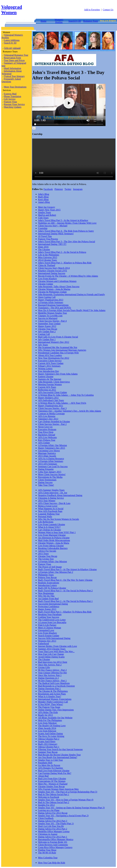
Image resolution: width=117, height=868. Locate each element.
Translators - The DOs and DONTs (55, 308)
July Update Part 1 (47, 339)
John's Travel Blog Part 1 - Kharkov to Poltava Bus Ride (65, 263)
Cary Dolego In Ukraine (49, 530)
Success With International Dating (54, 638)
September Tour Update (49, 324)
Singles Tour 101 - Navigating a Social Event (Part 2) (63, 816)
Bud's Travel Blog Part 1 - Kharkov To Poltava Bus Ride (65, 612)
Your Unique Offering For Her (52, 673)
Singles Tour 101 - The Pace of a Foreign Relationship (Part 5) (68, 792)
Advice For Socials (47, 551)
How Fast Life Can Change (51, 654)
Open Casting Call (47, 297)
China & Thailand (47, 265)
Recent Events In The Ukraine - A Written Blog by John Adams (68, 276)
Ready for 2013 (45, 715)
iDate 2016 (43, 247)
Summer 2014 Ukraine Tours (52, 649)
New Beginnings (46, 593)
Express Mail (10, 94)
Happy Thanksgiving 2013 (51, 300)
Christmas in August (48, 834)
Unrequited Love (46, 630)
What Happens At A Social (51, 509)
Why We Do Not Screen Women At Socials (58, 519)
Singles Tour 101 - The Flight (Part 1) (56, 824)
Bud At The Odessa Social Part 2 (54, 802)
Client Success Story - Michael (53, 226)
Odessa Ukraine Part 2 (49, 739)
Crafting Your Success (49, 617)
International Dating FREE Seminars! (56, 234)
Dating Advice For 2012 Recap (53, 813)
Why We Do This (46, 596)
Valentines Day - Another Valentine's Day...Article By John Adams (70, 411)
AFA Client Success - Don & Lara (54, 503)
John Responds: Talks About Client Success (59, 287)
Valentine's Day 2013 (48, 419)
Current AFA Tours (47, 387)
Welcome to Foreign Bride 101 (53, 842)
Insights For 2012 (46, 805)
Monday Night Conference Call (53, 702)
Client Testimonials (47, 480)
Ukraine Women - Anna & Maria (54, 543)
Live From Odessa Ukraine (51, 546)
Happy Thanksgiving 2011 (51, 406)
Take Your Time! (46, 485)
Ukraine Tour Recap (48, 329)
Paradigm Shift (45, 763)
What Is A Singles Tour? (50, 696)
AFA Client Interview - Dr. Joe (53, 493)
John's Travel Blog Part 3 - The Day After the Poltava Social (67, 242)
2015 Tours (43, 554)
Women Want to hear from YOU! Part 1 (57, 532)
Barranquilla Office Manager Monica (56, 839)
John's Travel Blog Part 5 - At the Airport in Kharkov (63, 220)
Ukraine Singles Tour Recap (51, 786)
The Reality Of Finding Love (52, 726)
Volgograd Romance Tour (16, 55)
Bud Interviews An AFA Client (53, 662)
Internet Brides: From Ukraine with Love (58, 646)
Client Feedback (46, 818)
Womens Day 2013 (47, 641)
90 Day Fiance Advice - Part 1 (52, 681)
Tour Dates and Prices (14, 60)
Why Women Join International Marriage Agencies (62, 350)
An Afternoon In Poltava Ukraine (54, 538)
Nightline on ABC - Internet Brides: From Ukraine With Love (67, 223)
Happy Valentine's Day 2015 (52, 448)
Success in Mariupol (48, 318)
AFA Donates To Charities (51, 768)
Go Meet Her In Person (49, 765)
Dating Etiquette (46, 469)
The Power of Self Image (50, 567)
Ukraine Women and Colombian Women (57, 281)
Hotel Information (13, 68)
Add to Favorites (92, 10)
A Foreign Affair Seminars (51, 302)
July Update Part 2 (47, 332)
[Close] (34, 128)
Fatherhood (43, 644)
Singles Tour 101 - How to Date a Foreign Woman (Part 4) (66, 800)
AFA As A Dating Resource (51, 459)
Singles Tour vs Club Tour (50, 760)
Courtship (43, 228)
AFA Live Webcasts (47, 437)
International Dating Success (52, 273)
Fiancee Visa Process (48, 239)
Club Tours (43, 218)
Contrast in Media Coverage (51, 414)
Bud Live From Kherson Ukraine (54, 771)
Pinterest (59, 189)
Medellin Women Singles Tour (53, 313)
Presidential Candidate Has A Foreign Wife (58, 353)
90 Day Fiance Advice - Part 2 (52, 670)
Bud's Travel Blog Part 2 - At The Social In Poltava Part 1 (65, 601)
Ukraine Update (46, 284)
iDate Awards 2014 (47, 728)
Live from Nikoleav (47, 723)
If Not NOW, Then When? (51, 704)
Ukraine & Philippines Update (52, 292)
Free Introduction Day (49, 371)
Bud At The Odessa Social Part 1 (54, 794)
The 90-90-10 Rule (47, 853)
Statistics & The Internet (50, 379)
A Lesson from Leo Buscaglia (52, 622)
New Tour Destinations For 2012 (54, 358)
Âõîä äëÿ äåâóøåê (12, 48)
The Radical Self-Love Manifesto (54, 683)
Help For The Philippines (50, 720)
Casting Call (44, 334)
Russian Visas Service (14, 104)
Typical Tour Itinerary (14, 76)
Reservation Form (12, 58)
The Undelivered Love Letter (52, 620)
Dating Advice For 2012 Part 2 (53, 829)
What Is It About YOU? (49, 527)
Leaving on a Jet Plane (49, 810)
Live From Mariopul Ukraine (52, 535)
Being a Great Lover (48, 506)
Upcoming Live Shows (49, 451)
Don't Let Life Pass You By (51, 826)
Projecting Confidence (49, 606)
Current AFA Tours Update (51, 363)
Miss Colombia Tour (48, 858)
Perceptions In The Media (50, 477)
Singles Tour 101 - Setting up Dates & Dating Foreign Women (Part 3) (71, 808)
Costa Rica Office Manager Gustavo (55, 847)
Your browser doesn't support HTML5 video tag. (74, 159)
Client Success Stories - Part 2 (52, 424)
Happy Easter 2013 (47, 609)
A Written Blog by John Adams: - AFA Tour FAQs (62, 403)
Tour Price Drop (46, 432)
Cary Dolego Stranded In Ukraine (54, 422)
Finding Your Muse (47, 850)
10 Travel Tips (45, 236)
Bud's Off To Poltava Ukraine (52, 588)
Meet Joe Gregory (47, 207)
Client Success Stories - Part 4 (52, 321)
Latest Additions (12, 40)
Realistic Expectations (49, 583)
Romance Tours (91, 21)
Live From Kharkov (48, 279)
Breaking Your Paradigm (50, 614)
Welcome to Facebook (49, 797)
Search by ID (75, 21)
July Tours (43, 345)
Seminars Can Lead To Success (53, 466)
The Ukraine (44, 249)
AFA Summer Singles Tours (51, 490)
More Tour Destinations (15, 87)
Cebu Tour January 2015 (50, 472)
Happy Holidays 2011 (48, 398)
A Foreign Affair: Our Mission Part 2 (56, 572)
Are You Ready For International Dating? (58, 757)
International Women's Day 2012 (54, 342)
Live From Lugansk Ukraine (52, 524)
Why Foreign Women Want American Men (58, 789)
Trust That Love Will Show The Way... (56, 651)
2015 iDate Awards (47, 456)
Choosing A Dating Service (51, 498)
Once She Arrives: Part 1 (50, 675)
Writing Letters (45, 369)
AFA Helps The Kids (48, 712)
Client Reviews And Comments (53, 845)
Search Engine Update (49, 636)
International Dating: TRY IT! (52, 244)
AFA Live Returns (47, 416)
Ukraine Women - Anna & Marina (54, 289)
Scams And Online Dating (50, 734)
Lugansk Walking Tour (49, 514)
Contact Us (108, 10)
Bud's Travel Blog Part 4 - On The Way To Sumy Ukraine (65, 580)
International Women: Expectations (55, 699)
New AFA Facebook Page (50, 511)
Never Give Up (45, 427)
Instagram (78, 189)
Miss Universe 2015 (48, 257)
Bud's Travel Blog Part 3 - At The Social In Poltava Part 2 (65, 591)
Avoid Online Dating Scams (51, 657)
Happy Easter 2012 (47, 326)
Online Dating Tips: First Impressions (56, 710)
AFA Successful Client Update (53, 392)
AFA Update (44, 443)
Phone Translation (13, 96)
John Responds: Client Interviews (54, 382)
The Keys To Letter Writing (51, 736)
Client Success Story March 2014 (54, 268)
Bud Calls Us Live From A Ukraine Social (58, 337)
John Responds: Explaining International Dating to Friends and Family (71, 294)
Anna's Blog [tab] (44, 202)
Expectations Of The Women (52, 781)
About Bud (43, 776)
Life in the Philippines (49, 255)
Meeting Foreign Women (50, 384)
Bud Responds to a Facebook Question (56, 686)
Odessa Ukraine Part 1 (49, 747)
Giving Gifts (44, 667)
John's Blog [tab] (44, 194)
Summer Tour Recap (48, 752)
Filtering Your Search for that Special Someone (60, 749)
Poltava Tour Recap (47, 577)
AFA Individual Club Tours (51, 400)
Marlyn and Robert (47, 215)
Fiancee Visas (10, 102)
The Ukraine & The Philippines (53, 691)
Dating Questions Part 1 (49, 689)
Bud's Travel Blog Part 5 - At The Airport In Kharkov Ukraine (67, 569)
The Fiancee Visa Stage (49, 707)
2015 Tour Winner (47, 501)
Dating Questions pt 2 (48, 678)
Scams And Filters (47, 741)
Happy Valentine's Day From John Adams (58, 374)
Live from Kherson (47, 731)
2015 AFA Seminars (48, 464)
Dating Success (45, 482)
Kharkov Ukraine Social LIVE (53, 271)
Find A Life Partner (47, 625)
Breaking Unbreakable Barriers (53, 548)
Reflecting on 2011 (47, 390)
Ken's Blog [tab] (43, 199)
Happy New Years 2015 (49, 210)
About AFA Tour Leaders (50, 355)
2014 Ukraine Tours (47, 260)
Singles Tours (44, 212)
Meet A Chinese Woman (49, 628)
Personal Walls (45, 516)
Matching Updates (13, 107)
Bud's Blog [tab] (43, 197)
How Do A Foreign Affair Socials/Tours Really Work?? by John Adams (72, 310)
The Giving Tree (46, 559)
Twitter (68, 189)
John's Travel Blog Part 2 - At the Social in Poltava (62, 252)
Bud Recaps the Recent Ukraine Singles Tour (59, 755)
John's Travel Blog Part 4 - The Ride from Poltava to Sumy (66, 231)
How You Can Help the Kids (52, 863)
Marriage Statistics (47, 453)
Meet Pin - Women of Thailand (53, 784)
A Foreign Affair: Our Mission (52, 445)
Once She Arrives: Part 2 (50, 665)
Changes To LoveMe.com (50, 316)
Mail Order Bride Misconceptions (54, 540)
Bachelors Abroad (47, 435)
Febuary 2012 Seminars (49, 366)
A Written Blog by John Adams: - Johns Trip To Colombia (66, 395)
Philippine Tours (46, 575)
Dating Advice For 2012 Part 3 (53, 821)
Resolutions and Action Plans (52, 694)
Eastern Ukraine (46, 377)
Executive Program (47, 429)
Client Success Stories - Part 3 (52, 408)
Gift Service (10, 99)
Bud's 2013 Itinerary (48, 744)
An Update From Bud (48, 599)
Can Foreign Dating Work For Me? (55, 773)
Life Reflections (46, 522)
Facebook (48, 189)
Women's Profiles (59, 21)
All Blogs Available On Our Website (55, 718)
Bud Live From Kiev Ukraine (52, 779)
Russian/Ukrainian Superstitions (53, 305)
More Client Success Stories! (52, 474)
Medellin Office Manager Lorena (54, 831)
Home (43, 21)
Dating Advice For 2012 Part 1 (53, 837)
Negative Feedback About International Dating (60, 495)
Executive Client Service (50, 361)
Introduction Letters (48, 585)
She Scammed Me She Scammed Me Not (58, 347)
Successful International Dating (53, 604)
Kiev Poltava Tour (47, 440)
